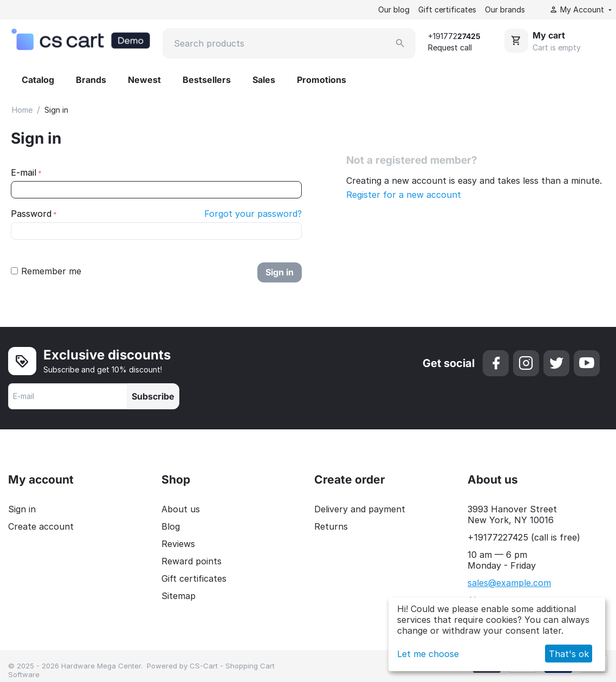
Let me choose (428, 654)
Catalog (38, 80)
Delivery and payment (360, 509)
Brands (91, 80)
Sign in (280, 272)
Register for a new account (404, 195)
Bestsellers (207, 80)
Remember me (46, 271)
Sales (264, 80)
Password (31, 214)
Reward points (192, 561)
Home (22, 110)
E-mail (24, 172)
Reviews (178, 544)
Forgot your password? (253, 214)
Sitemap (179, 596)
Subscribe (153, 396)
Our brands (505, 9)
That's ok (569, 654)
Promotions (322, 80)
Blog (171, 526)
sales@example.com (509, 583)
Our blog (394, 9)
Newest (144, 80)
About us (181, 509)
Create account (41, 526)
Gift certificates (447, 9)
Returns (331, 526)
